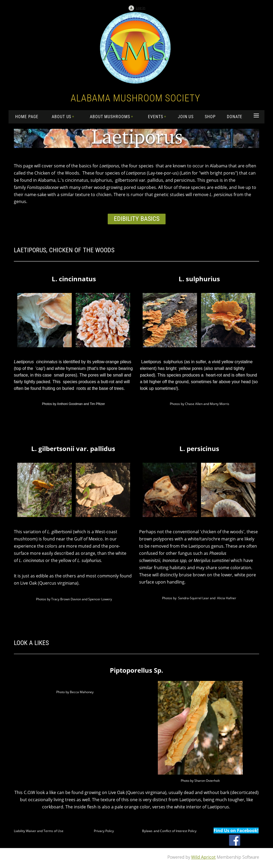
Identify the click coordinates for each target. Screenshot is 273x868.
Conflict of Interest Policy (178, 831)
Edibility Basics (137, 219)
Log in (140, 8)
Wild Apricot (203, 857)
